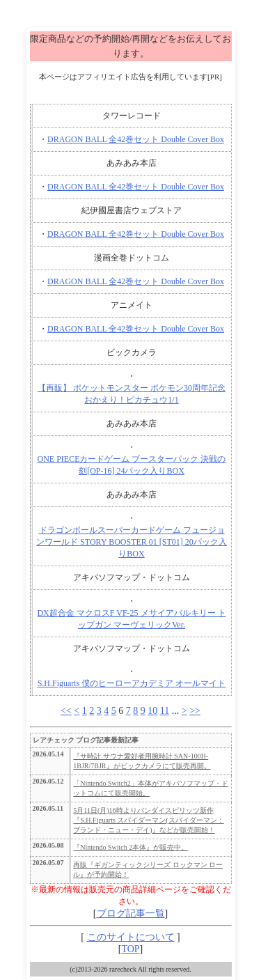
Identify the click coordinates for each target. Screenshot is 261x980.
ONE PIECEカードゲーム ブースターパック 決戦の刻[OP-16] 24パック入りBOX (132, 465)
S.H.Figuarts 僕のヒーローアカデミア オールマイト (132, 683)
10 (152, 711)
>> (195, 711)
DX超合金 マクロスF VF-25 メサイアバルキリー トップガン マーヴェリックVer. (131, 619)
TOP (130, 949)
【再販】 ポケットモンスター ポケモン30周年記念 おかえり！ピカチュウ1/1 (132, 394)
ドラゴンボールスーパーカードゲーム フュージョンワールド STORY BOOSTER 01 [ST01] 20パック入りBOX (132, 542)
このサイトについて (131, 937)
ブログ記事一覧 (131, 913)
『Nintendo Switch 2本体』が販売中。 (130, 847)
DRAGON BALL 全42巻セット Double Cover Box (136, 139)
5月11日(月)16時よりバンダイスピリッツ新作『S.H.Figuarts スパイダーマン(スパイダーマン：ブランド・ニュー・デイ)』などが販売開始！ (148, 820)
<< (66, 711)
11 (165, 711)
